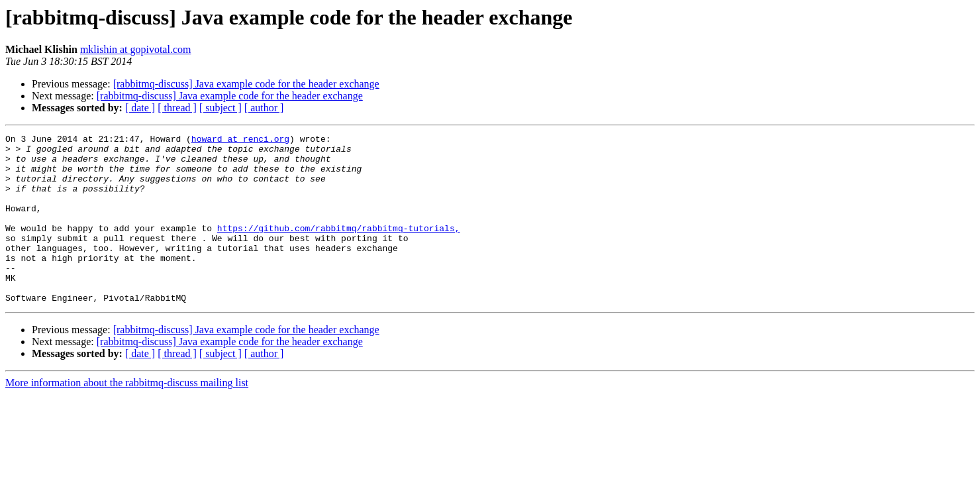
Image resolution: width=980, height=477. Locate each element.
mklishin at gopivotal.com (136, 49)
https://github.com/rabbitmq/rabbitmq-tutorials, (339, 248)
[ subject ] (220, 108)
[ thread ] (177, 108)
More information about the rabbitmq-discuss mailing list (127, 416)
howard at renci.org (240, 140)
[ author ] (264, 108)
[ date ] (140, 108)
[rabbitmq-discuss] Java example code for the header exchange (246, 84)
